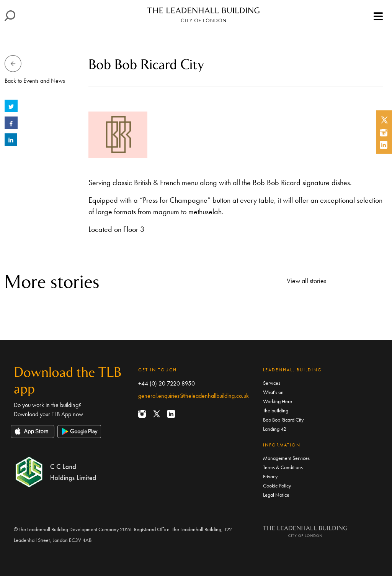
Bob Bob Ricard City (283, 420)
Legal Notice (276, 495)
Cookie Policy (277, 486)
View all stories (306, 281)
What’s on (273, 392)
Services (272, 383)
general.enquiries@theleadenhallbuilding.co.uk (194, 396)
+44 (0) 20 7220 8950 (167, 383)
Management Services (286, 458)
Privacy (270, 476)
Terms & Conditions (283, 467)
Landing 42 (275, 429)
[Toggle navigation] (378, 17)
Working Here (278, 401)
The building (276, 410)
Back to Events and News (35, 81)
